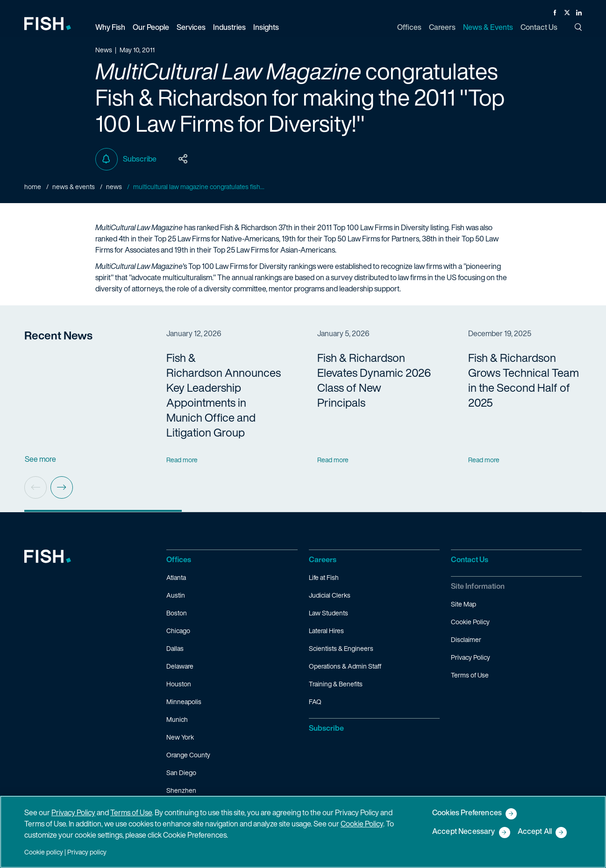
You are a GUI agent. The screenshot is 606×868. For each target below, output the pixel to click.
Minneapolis (184, 702)
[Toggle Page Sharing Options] (183, 159)
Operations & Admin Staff (345, 666)
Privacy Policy (471, 657)
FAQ (315, 702)
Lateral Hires (326, 631)
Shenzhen (181, 790)
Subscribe (126, 159)
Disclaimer (466, 639)
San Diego (181, 773)
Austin (176, 595)
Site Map (463, 604)
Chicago (178, 631)
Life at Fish (324, 577)
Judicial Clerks (330, 595)
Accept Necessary (464, 832)
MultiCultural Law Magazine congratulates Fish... (199, 187)
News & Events (74, 187)
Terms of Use (470, 675)
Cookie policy (44, 852)
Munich (177, 719)
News (114, 187)
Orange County (188, 755)
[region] (303, 832)
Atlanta (176, 577)
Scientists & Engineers (341, 648)
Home (33, 187)
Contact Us (470, 559)
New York (180, 737)
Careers (323, 559)
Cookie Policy (470, 622)
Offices (179, 559)
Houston (179, 684)
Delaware (180, 666)
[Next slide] (62, 487)
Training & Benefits (336, 684)
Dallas (175, 648)
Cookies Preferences (467, 813)
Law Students (328, 613)
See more (40, 459)
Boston (177, 613)
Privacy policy (87, 852)
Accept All (535, 832)
